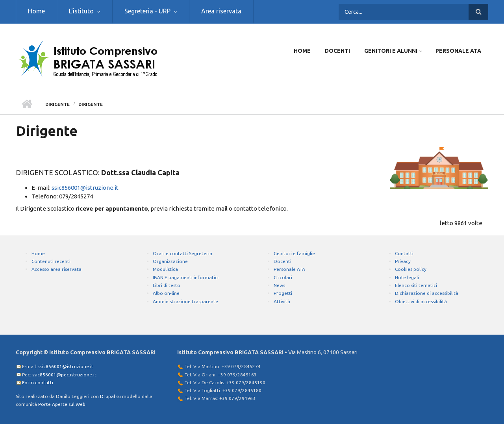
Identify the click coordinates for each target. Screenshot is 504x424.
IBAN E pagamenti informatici (186, 277)
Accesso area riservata (57, 269)
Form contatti (38, 382)
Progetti (283, 293)
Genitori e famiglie (294, 253)
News (279, 285)
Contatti (404, 253)
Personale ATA (458, 51)
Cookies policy (411, 269)
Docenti (337, 51)
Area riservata (221, 11)
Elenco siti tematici (416, 285)
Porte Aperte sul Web (62, 404)
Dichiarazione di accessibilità (427, 293)
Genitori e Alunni (391, 51)
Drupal (107, 396)
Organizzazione (170, 261)
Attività (282, 301)
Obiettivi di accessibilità (421, 301)
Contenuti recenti (51, 261)
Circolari (283, 277)
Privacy (403, 261)
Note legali (407, 277)
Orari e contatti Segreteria (183, 253)
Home (36, 11)
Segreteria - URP (147, 11)
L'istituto (81, 11)
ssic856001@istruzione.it (85, 188)
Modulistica (165, 269)
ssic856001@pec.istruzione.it (64, 375)
